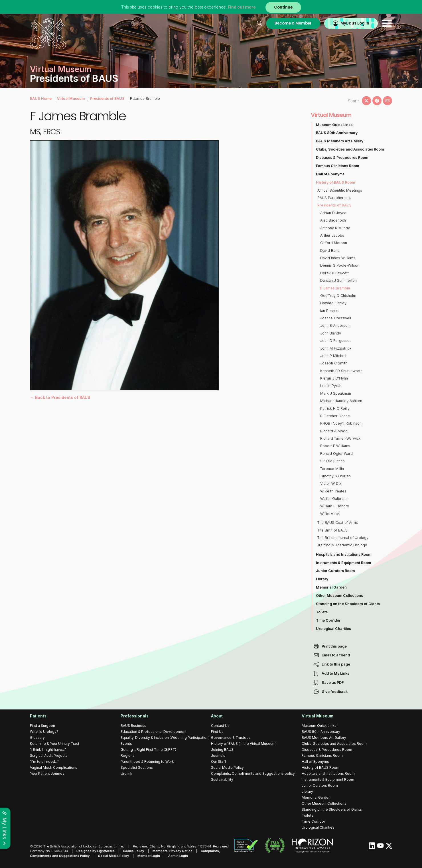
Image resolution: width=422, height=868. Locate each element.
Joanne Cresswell (336, 318)
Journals (218, 756)
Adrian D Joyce (333, 213)
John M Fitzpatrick (336, 348)
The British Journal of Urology (343, 538)
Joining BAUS (222, 750)
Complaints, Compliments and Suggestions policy (253, 773)
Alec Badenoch (333, 220)
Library (322, 579)
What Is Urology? (44, 732)
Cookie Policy (134, 851)
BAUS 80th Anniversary (337, 133)
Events (126, 744)
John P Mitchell (333, 356)
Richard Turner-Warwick (340, 438)
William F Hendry (335, 506)
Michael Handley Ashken (341, 401)
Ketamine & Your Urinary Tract (55, 744)
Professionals (135, 716)
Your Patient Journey (47, 773)
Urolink (126, 773)
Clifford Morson (334, 243)
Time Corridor (328, 620)
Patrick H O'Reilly (335, 408)
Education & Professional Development (154, 732)
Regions (128, 756)
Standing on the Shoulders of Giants (348, 604)
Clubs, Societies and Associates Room (350, 149)
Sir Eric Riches (332, 461)
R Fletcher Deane (335, 416)
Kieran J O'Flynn (334, 378)
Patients (38, 716)
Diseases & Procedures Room (342, 158)
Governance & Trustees (231, 738)
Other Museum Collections (339, 596)
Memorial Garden (331, 587)
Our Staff (219, 761)
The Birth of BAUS (332, 530)
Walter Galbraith (334, 499)
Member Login (149, 856)
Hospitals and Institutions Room (344, 554)
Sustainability (222, 779)
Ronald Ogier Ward (336, 454)
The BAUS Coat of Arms (338, 523)
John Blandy (331, 333)
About (217, 716)
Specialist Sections (137, 767)
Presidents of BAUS (107, 99)
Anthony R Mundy (335, 228)
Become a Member (293, 23)
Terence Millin (332, 469)
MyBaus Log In (355, 23)
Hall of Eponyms (330, 174)
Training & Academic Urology (342, 545)
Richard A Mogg (334, 431)
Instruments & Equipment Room (343, 563)
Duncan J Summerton (338, 280)
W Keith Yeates (333, 491)
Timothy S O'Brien (335, 476)
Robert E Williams (335, 446)
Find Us (217, 732)
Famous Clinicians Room (337, 166)
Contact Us (220, 726)
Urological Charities (333, 629)
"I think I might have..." (48, 750)
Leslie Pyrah (331, 386)
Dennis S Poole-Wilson (340, 265)
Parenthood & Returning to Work (147, 761)
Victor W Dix (331, 483)
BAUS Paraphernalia (334, 198)
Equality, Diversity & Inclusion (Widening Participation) (165, 738)
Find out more (242, 7)
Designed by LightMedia (96, 851)
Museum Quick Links (334, 125)
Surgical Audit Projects (49, 756)
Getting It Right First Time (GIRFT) (148, 750)
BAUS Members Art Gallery (340, 141)
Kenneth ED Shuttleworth (341, 371)
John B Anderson (335, 326)
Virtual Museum (71, 99)
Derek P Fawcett (334, 273)
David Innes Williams (338, 258)
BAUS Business (133, 726)
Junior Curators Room (335, 571)
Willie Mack (330, 514)
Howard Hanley (333, 303)
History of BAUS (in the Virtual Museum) (244, 744)
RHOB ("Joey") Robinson (341, 423)
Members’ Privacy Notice (173, 851)
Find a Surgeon (42, 726)
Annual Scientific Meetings (340, 190)
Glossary (37, 738)
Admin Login (178, 856)
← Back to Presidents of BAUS (60, 397)
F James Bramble (335, 288)
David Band (330, 251)
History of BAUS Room (335, 182)
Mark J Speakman (336, 393)
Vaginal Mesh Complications (54, 767)
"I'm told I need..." (44, 761)
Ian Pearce (329, 311)
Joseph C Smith (334, 363)
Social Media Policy (227, 767)
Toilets (322, 612)
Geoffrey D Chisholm (338, 296)
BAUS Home (41, 99)
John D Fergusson (336, 341)
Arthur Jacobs (332, 235)
